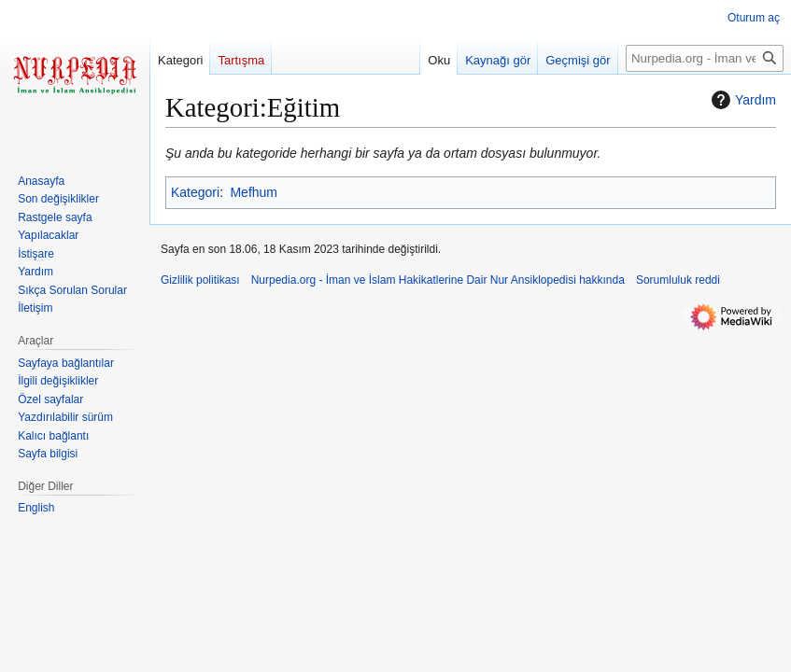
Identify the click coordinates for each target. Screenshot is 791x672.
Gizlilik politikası (200, 280)
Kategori (195, 192)
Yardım (742, 100)
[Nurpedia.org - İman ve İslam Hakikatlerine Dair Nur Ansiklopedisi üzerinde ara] (705, 58)
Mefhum (254, 192)
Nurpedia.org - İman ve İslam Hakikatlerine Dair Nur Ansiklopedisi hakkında (438, 280)
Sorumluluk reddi (678, 280)
